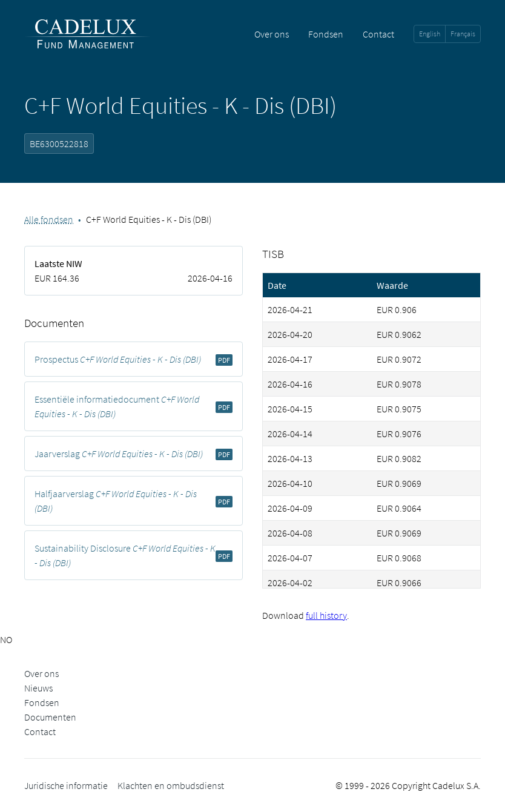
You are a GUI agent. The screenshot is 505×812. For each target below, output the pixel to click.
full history (326, 615)
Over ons (272, 34)
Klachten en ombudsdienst (171, 785)
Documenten (50, 717)
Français (463, 34)
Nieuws (38, 688)
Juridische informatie (66, 785)
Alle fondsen (49, 219)
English (430, 34)
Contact (378, 34)
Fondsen (326, 34)
